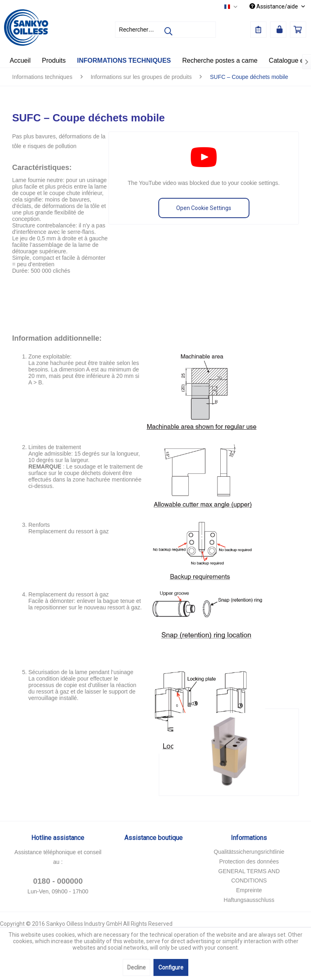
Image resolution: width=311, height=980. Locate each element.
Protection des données (249, 861)
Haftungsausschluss (249, 900)
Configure (171, 967)
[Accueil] (20, 61)
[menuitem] (166, 30)
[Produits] (54, 61)
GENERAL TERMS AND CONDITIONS (249, 876)
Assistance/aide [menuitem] (274, 6)
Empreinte (249, 890)
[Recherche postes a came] (220, 61)
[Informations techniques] (124, 61)
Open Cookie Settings (204, 208)
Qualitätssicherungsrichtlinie (249, 852)
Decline (136, 967)
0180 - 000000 (58, 881)
